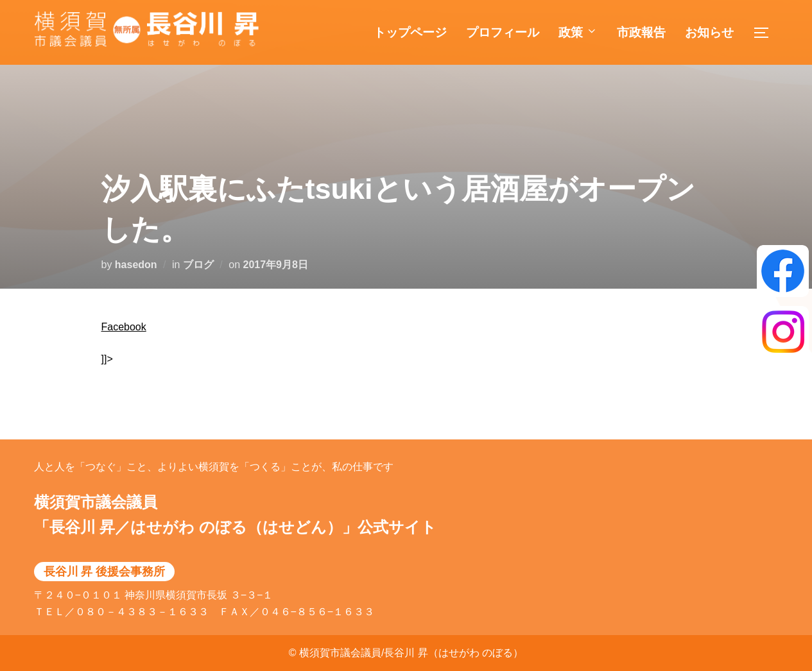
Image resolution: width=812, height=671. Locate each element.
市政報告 (641, 32)
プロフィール (503, 32)
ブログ (198, 265)
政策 (578, 32)
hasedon (136, 265)
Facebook (124, 327)
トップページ (410, 32)
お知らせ (709, 32)
